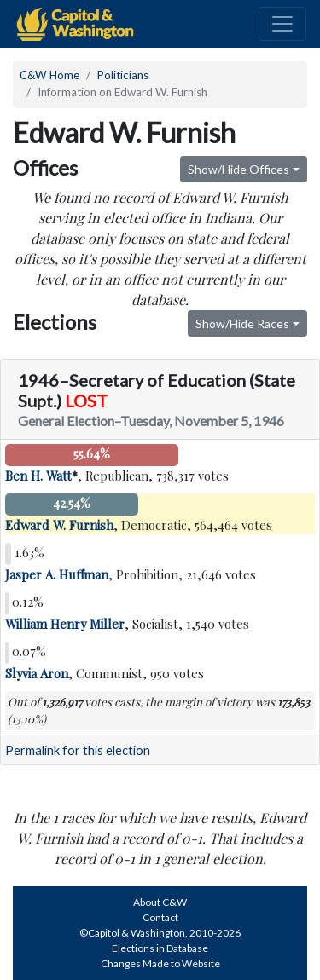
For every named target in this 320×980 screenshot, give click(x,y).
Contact (160, 917)
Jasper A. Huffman (57, 574)
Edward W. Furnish (59, 525)
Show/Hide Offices (239, 169)
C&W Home (49, 75)
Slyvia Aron (37, 673)
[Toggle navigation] (282, 24)
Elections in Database (160, 948)
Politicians (123, 75)
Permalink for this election (78, 750)
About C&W (160, 902)
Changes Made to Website (160, 963)
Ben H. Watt (38, 476)
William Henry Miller (65, 624)
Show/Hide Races (242, 323)
